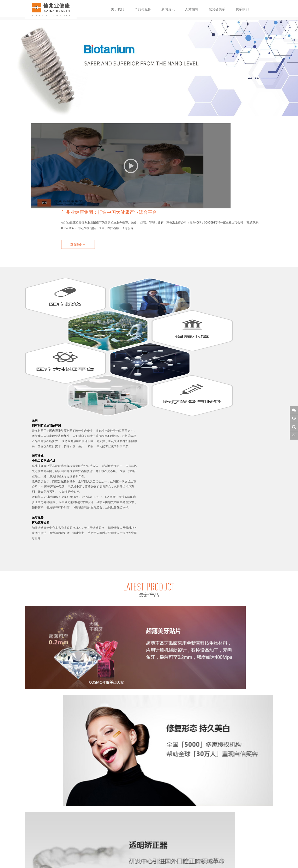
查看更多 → (158, 173)
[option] (149, 68)
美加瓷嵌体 (62, 814)
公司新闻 (97, 777)
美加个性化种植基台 (67, 782)
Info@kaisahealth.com (230, 817)
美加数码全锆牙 (65, 809)
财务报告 (127, 782)
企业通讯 (127, 795)
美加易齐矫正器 (65, 791)
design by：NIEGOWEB (169, 861)
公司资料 (40, 782)
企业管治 (127, 791)
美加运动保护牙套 (66, 818)
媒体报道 (97, 786)
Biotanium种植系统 (67, 777)
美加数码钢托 (64, 786)
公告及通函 (128, 786)
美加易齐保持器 (65, 795)
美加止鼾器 (62, 823)
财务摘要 (127, 777)
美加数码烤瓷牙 (65, 804)
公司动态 (97, 782)
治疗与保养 (99, 791)
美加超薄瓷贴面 (65, 800)
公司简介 (40, 777)
